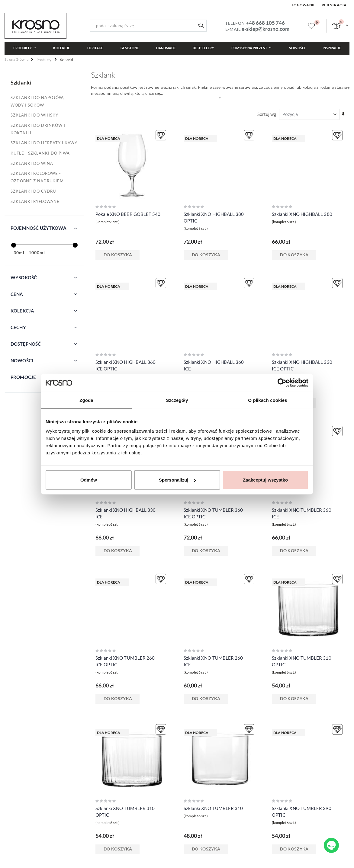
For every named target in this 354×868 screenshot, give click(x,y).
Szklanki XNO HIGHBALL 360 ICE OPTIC (126, 365)
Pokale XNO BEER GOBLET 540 (128, 214)
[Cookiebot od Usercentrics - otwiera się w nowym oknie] (282, 383)
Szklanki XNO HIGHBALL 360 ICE (214, 365)
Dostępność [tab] (26, 344)
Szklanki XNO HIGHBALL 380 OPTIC (214, 217)
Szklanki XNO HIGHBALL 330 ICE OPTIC (302, 365)
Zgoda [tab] (86, 400)
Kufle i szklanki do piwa (40, 153)
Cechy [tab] (18, 327)
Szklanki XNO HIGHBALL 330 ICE (126, 513)
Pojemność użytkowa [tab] (39, 228)
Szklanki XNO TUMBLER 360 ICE (302, 513)
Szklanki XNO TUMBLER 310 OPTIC (302, 661)
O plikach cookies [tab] (267, 400)
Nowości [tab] (22, 360)
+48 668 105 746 (265, 23)
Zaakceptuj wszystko (265, 480)
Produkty (44, 60)
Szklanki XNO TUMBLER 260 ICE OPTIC (125, 661)
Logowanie (304, 5)
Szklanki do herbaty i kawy (44, 143)
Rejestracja (334, 5)
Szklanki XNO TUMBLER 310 (213, 808)
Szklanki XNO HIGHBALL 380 (302, 214)
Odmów (89, 480)
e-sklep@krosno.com (265, 29)
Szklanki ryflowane (35, 201)
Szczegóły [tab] (177, 400)
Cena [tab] (17, 294)
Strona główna (16, 59)
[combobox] (148, 26)
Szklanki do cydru (33, 191)
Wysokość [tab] (24, 277)
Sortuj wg (267, 114)
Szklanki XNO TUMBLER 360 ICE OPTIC (213, 513)
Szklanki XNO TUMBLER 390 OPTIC (302, 812)
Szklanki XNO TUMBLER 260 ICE (213, 661)
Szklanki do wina (32, 163)
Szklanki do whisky (34, 115)
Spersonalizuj (177, 480)
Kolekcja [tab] (22, 311)
